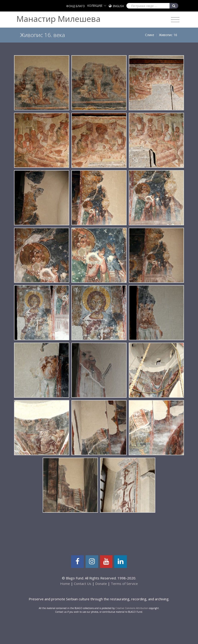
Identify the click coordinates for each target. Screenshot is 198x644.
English (118, 6)
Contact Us (83, 584)
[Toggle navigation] (175, 20)
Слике (150, 35)
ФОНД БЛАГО (75, 6)
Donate (101, 584)
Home (65, 584)
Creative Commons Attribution (132, 608)
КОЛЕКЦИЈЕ (95, 6)
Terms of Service (124, 584)
